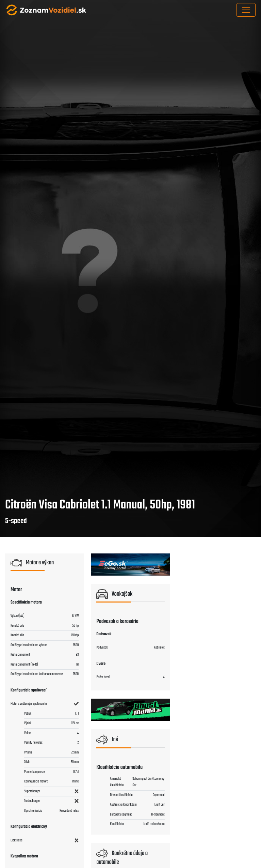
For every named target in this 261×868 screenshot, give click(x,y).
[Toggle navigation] (246, 10)
